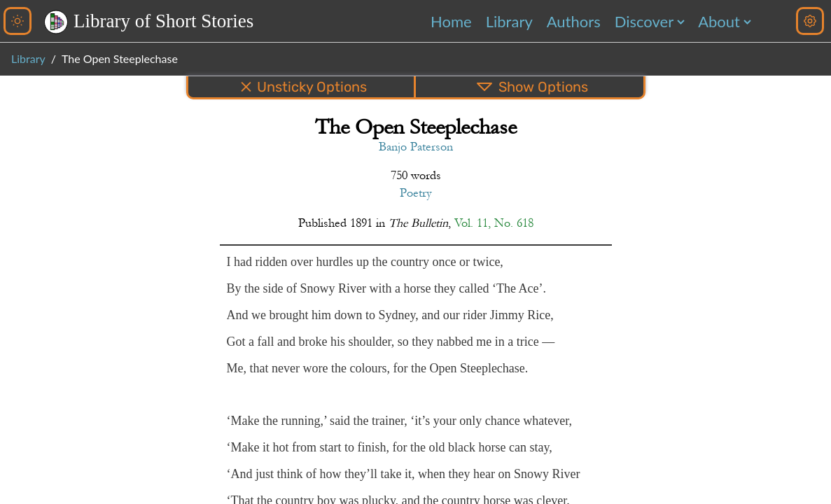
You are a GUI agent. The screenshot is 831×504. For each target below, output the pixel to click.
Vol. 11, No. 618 (494, 223)
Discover (644, 21)
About (719, 21)
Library (509, 21)
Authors (574, 21)
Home (451, 21)
